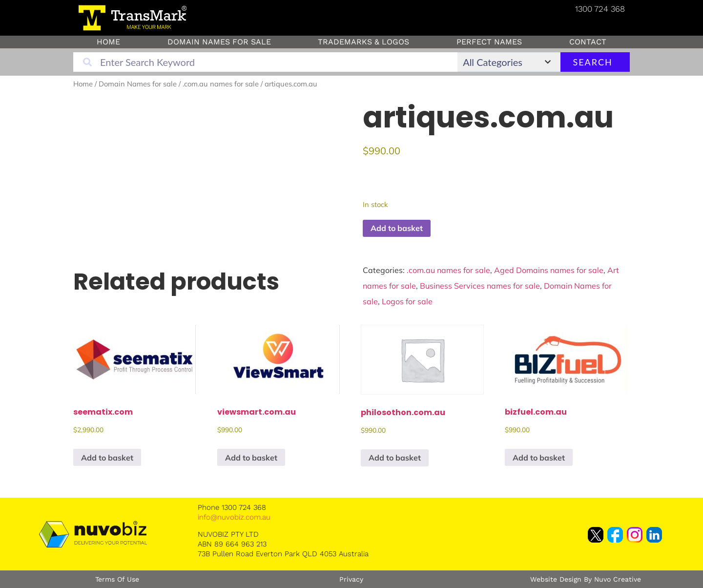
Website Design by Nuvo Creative (586, 579)
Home (108, 42)
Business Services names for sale (480, 286)
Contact (588, 42)
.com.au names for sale (221, 84)
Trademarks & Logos (363, 42)
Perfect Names (489, 42)
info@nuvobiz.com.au (234, 517)
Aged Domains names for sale (549, 270)
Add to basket (397, 228)
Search (592, 62)
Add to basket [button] (107, 458)
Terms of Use (117, 579)
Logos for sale (407, 301)
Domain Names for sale (219, 42)
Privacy (351, 579)
